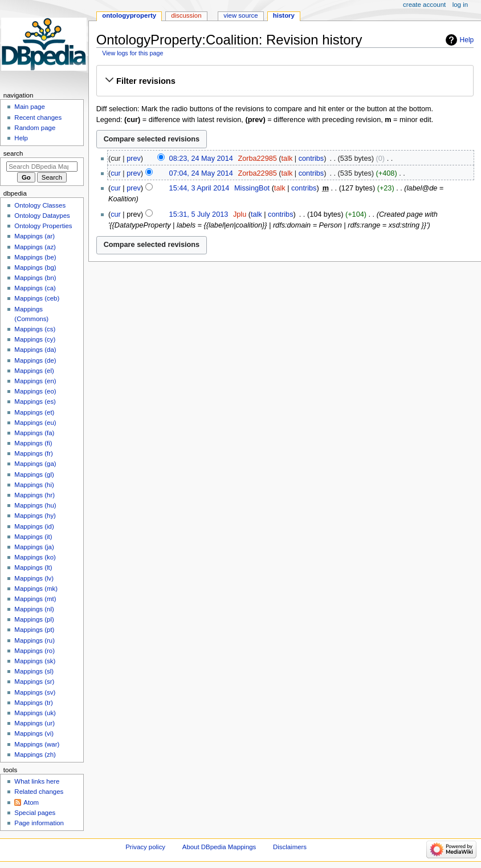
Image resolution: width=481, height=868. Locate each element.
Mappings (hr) (34, 495)
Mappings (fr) (33, 453)
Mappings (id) (34, 526)
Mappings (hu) (35, 505)
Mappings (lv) (34, 578)
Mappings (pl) (34, 619)
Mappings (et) (34, 412)
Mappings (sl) (34, 671)
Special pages (35, 813)
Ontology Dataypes (42, 216)
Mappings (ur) (34, 723)
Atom (31, 802)
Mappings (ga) (35, 464)
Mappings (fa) (34, 433)
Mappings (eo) (35, 391)
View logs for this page (133, 53)
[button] (285, 81)
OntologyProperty (129, 15)
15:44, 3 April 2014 (199, 188)
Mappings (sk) (35, 661)
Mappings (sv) (35, 692)
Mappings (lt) (33, 567)
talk (287, 159)
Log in (460, 5)
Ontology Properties (43, 226)
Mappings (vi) (34, 733)
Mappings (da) (35, 350)
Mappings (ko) (35, 557)
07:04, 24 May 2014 (201, 173)
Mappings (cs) (35, 329)
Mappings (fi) (33, 443)
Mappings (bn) (35, 278)
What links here (37, 781)
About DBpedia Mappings (219, 847)
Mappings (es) (35, 401)
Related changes (39, 792)
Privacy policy (145, 847)
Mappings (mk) (36, 589)
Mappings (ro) (34, 651)
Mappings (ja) (34, 547)
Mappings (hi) (34, 485)
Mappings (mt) (35, 599)
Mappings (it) (33, 537)
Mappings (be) (35, 257)
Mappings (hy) (35, 516)
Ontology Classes (40, 205)
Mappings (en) (35, 381)
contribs (311, 159)
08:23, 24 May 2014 (201, 159)
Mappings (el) (34, 371)
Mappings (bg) (35, 267)
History (284, 15)
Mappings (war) (37, 744)
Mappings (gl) (34, 474)
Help (467, 40)
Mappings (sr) (34, 682)
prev (134, 159)
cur (116, 173)
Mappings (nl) (34, 609)
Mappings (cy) (35, 339)
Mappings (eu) (35, 423)
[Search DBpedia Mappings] (42, 167)
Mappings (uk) (35, 713)
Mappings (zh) (35, 755)
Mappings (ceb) (37, 298)
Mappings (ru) (34, 640)
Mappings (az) (35, 247)
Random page (35, 128)
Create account (424, 5)
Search (13, 153)
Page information (39, 823)
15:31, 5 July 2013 (199, 214)
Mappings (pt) (34, 630)
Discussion (186, 15)
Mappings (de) (35, 360)
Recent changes (38, 117)
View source (240, 15)
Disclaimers (290, 847)
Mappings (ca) (35, 288)
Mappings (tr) (33, 703)
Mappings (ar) (34, 236)
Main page (30, 107)
